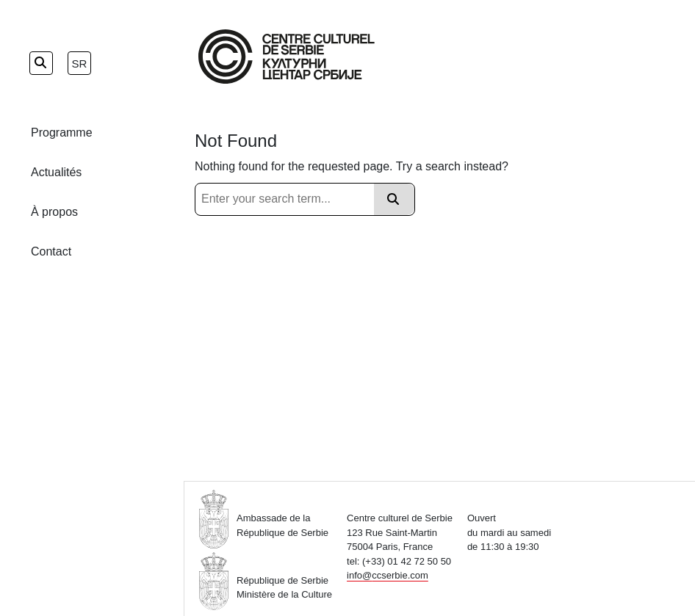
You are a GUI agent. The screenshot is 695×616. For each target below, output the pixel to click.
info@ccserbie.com (388, 575)
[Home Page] (287, 57)
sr (80, 64)
